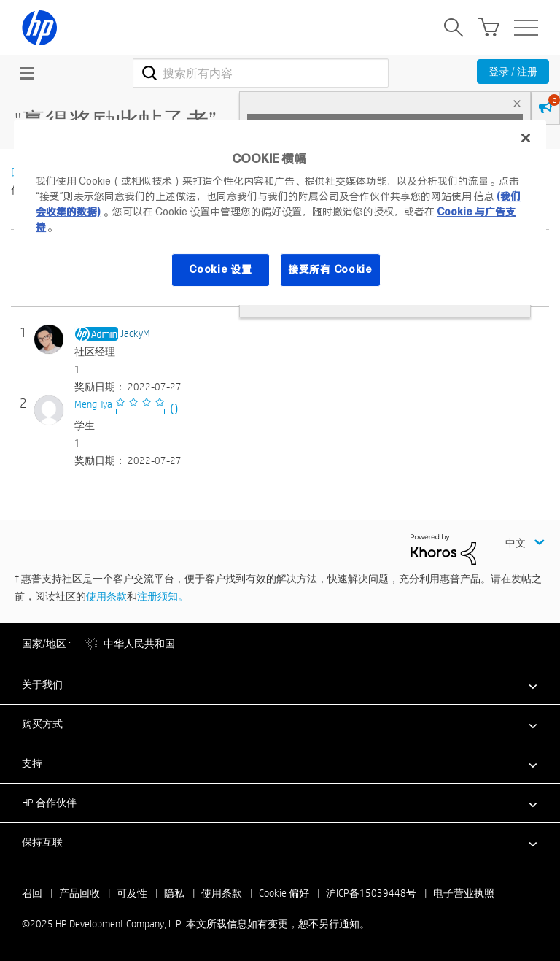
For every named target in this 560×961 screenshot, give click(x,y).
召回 (32, 893)
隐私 (174, 893)
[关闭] (526, 138)
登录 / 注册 (513, 72)
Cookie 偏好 (284, 893)
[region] (280, 213)
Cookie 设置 (220, 269)
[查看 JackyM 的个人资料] (135, 333)
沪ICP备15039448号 (371, 893)
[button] (280, 684)
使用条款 (106, 596)
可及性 (132, 893)
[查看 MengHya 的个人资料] (93, 404)
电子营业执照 (464, 893)
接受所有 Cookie (330, 269)
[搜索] (261, 73)
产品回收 (79, 893)
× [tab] (517, 103)
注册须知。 (163, 596)
